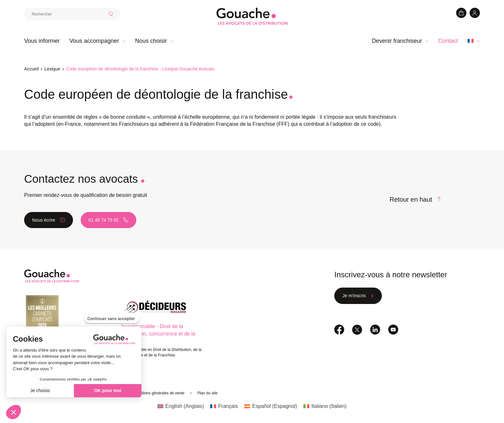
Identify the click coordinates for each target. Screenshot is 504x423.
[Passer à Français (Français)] (224, 406)
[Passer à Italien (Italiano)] (325, 406)
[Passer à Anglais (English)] (181, 406)
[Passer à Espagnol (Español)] (271, 406)
